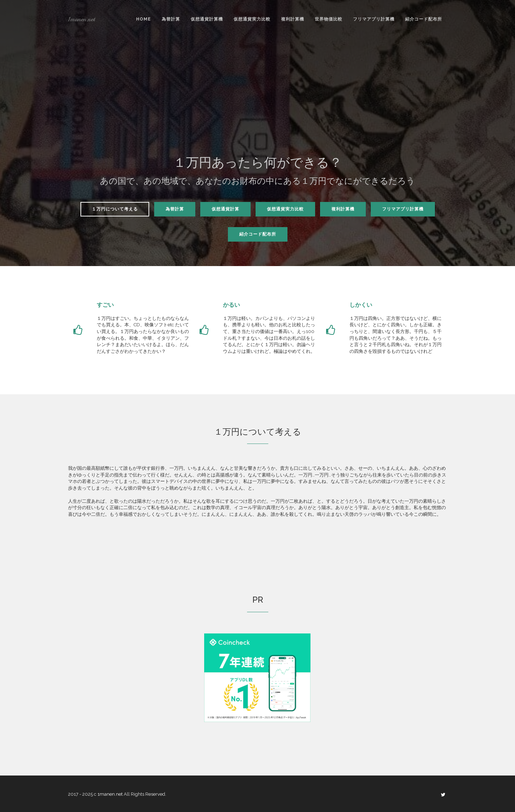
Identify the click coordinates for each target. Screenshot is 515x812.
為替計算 (171, 19)
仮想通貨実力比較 (252, 19)
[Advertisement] (258, 99)
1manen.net (82, 19)
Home (144, 19)
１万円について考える (115, 209)
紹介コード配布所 (424, 19)
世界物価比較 (329, 19)
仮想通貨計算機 (207, 19)
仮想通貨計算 (225, 209)
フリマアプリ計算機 (374, 19)
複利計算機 (293, 19)
